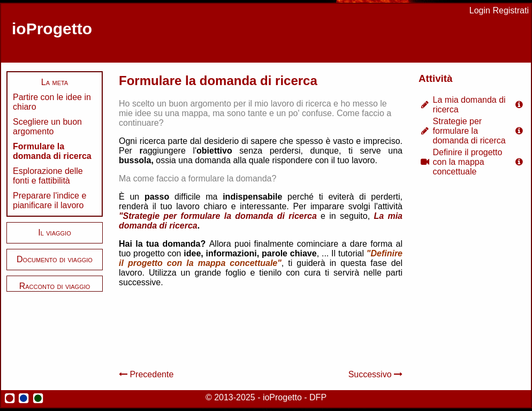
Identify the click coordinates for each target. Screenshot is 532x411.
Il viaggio (54, 233)
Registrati (511, 10)
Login (480, 10)
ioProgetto (52, 29)
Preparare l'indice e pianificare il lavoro (50, 200)
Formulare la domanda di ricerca (52, 151)
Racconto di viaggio (55, 286)
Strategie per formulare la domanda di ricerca (469, 131)
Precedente (146, 374)
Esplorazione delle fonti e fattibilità (48, 176)
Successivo (375, 374)
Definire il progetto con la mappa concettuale (468, 162)
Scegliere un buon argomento (47, 127)
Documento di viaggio (55, 259)
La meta (55, 82)
